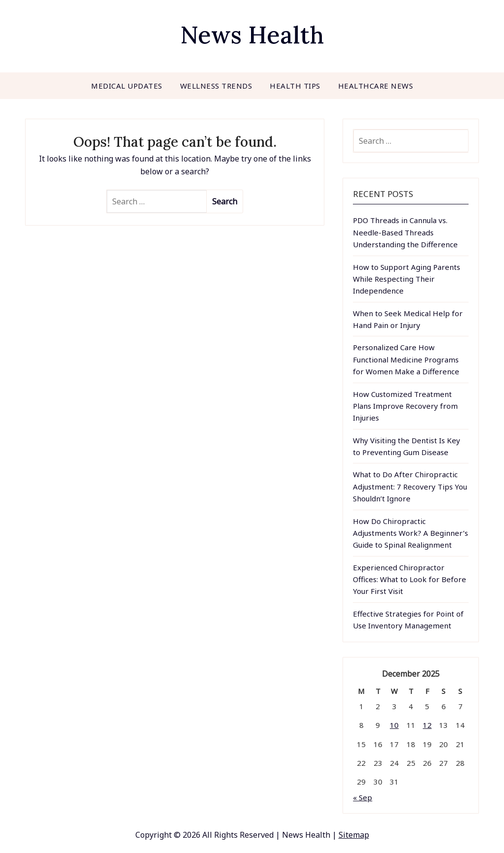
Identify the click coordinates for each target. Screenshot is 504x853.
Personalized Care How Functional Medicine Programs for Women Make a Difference (406, 359)
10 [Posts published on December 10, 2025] (394, 725)
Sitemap (354, 835)
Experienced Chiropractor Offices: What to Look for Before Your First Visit (409, 579)
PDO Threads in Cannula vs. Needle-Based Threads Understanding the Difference (405, 232)
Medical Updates (127, 86)
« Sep (362, 797)
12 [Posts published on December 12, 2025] (427, 725)
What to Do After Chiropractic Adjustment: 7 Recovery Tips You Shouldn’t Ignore (410, 486)
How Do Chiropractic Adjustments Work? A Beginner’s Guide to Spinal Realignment (410, 533)
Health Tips (295, 86)
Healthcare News (376, 86)
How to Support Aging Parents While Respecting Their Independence (407, 279)
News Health (252, 35)
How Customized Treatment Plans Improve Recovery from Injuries (405, 406)
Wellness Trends (216, 86)
